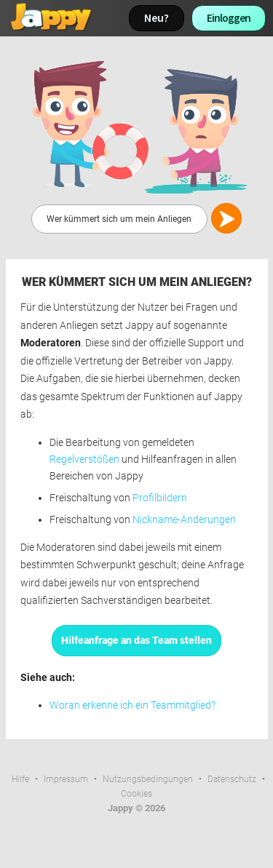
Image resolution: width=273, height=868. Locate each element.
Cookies (136, 794)
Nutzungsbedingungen (148, 779)
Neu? (157, 18)
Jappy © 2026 (136, 808)
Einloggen (229, 18)
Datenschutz (232, 779)
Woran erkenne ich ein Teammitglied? (132, 705)
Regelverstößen (84, 459)
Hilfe (20, 779)
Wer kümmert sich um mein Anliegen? (137, 282)
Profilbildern (160, 498)
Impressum (66, 779)
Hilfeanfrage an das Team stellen (136, 641)
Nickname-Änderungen (184, 520)
